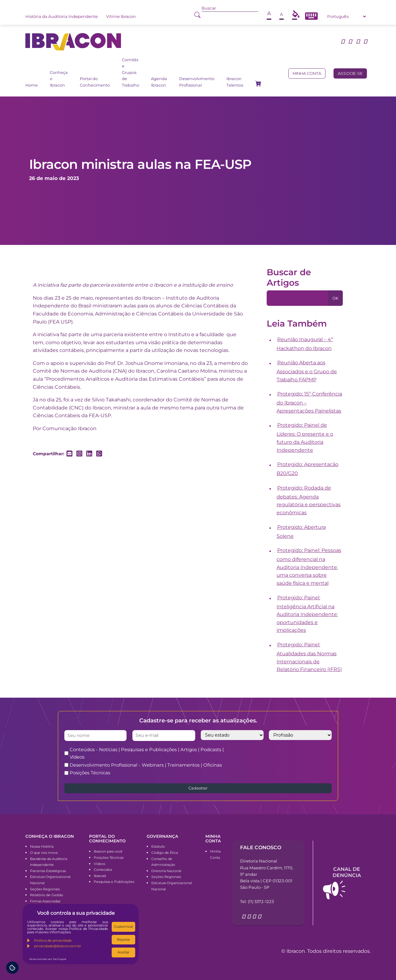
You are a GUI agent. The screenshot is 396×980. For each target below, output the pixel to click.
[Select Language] (346, 16)
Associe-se (350, 73)
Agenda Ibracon (159, 82)
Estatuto (158, 846)
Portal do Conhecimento (95, 82)
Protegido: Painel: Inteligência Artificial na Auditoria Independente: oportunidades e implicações (307, 614)
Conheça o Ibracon (59, 79)
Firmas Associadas (45, 901)
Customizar (123, 927)
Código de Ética (165, 853)
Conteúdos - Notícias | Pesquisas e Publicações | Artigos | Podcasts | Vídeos (147, 753)
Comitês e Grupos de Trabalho (131, 73)
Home (32, 85)
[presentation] (293, 758)
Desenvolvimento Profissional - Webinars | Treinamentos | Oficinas (146, 765)
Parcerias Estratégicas (48, 871)
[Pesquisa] (297, 298)
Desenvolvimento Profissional (197, 82)
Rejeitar (123, 939)
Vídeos (99, 864)
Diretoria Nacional (166, 871)
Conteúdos (103, 870)
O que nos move (44, 853)
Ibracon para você (108, 851)
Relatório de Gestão (47, 895)
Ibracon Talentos (235, 82)
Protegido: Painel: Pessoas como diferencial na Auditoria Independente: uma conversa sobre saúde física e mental (309, 567)
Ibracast (100, 876)
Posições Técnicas (90, 773)
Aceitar (123, 952)
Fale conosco (261, 847)
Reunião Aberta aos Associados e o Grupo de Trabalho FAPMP (307, 371)
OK (335, 298)
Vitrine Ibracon (121, 16)
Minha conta (307, 73)
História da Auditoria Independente (62, 16)
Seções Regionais (45, 889)
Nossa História (42, 846)
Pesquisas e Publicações (114, 882)
